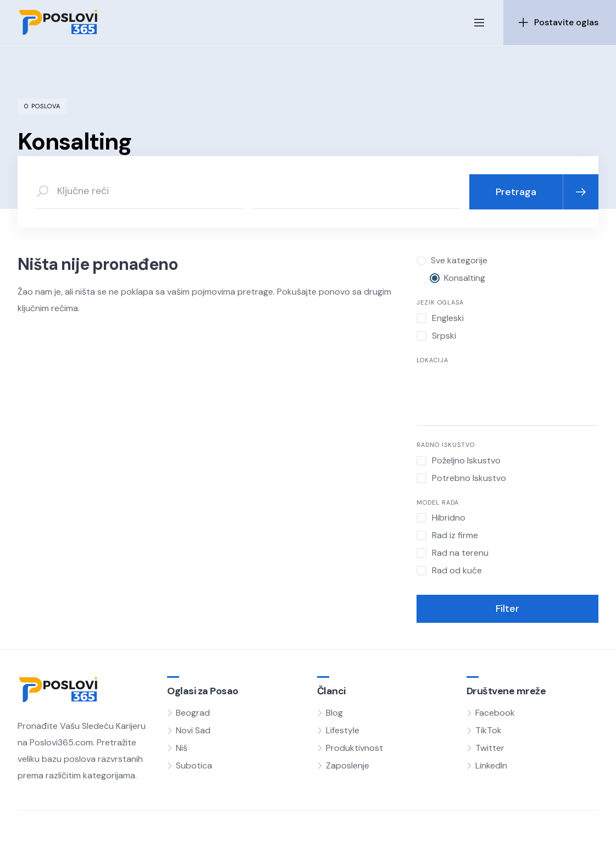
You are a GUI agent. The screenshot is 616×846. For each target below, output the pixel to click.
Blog (334, 713)
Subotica (194, 765)
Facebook (495, 713)
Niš (182, 748)
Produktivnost (354, 748)
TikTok (489, 730)
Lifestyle (343, 730)
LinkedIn (491, 765)
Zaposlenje (348, 765)
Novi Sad (193, 730)
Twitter (490, 748)
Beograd (193, 713)
